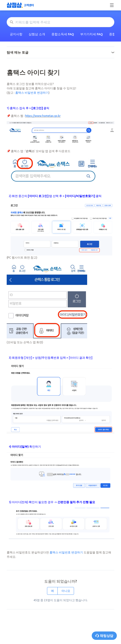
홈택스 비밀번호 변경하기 (32, 93)
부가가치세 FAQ (92, 34)
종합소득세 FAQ (63, 34)
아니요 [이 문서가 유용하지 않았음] (66, 591)
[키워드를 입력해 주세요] (60, 22)
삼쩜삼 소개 (37, 34)
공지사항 (16, 34)
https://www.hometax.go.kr (43, 116)
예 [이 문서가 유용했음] (52, 591)
